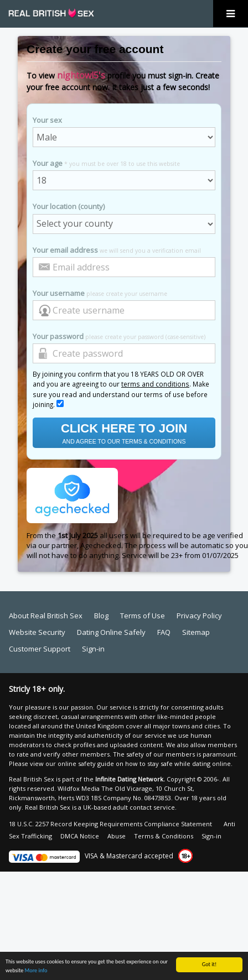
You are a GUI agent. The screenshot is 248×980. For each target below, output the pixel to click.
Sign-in (93, 649)
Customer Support (40, 649)
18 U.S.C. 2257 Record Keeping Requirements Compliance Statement (110, 824)
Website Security (37, 632)
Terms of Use (143, 616)
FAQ (164, 632)
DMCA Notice (80, 836)
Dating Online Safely (111, 632)
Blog (101, 616)
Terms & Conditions (164, 836)
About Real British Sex (46, 616)
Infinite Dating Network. (130, 779)
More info (36, 975)
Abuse (117, 836)
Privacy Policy (199, 616)
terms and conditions (155, 384)
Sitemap (196, 632)
